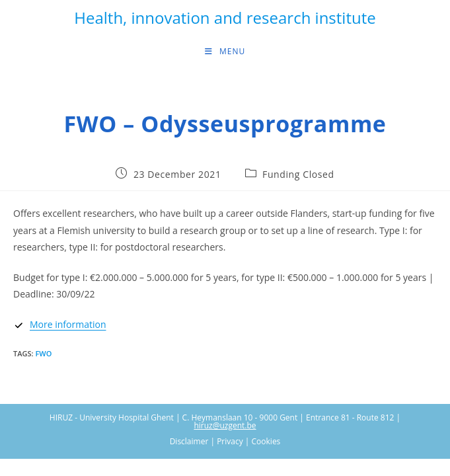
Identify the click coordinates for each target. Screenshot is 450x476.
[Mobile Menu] (225, 52)
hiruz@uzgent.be (225, 425)
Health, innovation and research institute (225, 18)
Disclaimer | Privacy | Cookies (225, 441)
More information (68, 324)
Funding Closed (298, 174)
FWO (43, 353)
